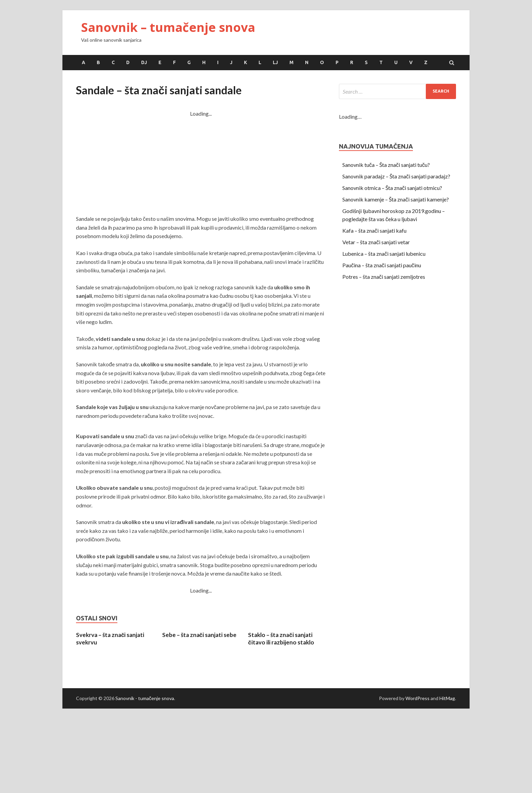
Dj (144, 62)
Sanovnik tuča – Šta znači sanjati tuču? (386, 165)
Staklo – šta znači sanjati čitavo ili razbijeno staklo (281, 639)
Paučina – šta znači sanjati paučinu (382, 265)
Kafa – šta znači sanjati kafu (374, 230)
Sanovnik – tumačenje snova (168, 27)
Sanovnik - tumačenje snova (145, 698)
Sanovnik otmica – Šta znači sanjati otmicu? (392, 188)
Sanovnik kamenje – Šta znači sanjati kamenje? (396, 199)
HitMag (447, 698)
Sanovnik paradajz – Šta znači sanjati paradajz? (396, 176)
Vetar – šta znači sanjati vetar (376, 242)
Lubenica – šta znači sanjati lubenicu (384, 254)
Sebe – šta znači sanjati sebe (199, 635)
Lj (275, 62)
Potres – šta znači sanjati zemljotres (384, 277)
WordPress (417, 698)
